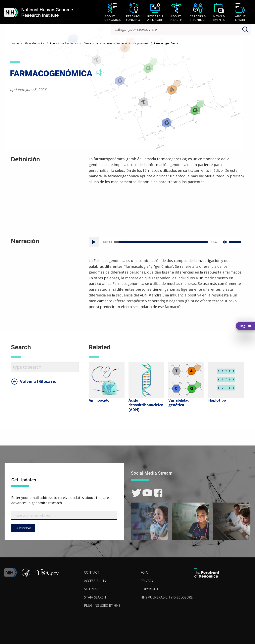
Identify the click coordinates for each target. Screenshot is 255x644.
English (245, 326)
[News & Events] (219, 12)
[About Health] (176, 12)
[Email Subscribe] (64, 516)
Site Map (91, 589)
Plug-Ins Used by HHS (102, 605)
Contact (92, 572)
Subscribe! (23, 528)
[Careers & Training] (198, 12)
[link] (136, 493)
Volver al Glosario (38, 381)
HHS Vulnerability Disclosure (167, 597)
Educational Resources (64, 43)
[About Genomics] (112, 12)
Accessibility (95, 581)
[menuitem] (112, 12)
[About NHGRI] (240, 12)
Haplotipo (217, 400)
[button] (46, 575)
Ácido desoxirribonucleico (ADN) (146, 405)
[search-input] (181, 30)
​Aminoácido (99, 400)
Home (15, 43)
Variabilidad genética (179, 402)
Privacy (147, 581)
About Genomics (34, 43)
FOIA (144, 572)
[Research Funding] (134, 12)
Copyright (150, 589)
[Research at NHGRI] (155, 12)
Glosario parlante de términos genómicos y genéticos (116, 43)
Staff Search (95, 597)
